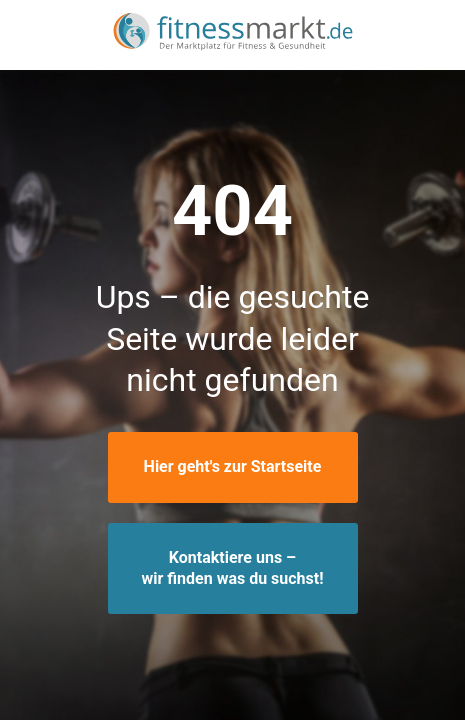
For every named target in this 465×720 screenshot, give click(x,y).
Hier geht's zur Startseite (233, 466)
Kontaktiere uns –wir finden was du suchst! (232, 568)
